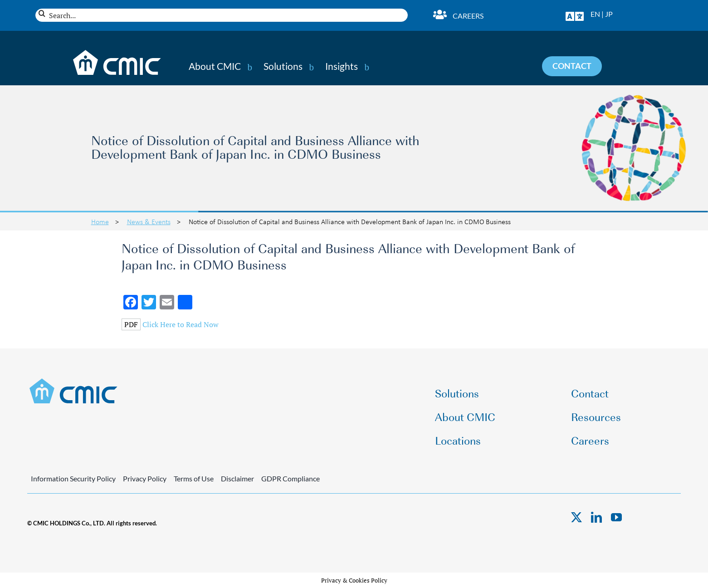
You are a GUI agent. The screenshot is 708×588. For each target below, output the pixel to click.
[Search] (42, 13)
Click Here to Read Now (181, 324)
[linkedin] (596, 517)
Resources (596, 416)
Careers (468, 16)
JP (609, 14)
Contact (590, 393)
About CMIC (215, 66)
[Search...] (222, 15)
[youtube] (616, 517)
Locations (458, 440)
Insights (342, 66)
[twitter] (576, 517)
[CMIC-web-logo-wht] (117, 53)
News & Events (149, 221)
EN (595, 14)
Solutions (283, 66)
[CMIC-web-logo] (74, 381)
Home (100, 221)
